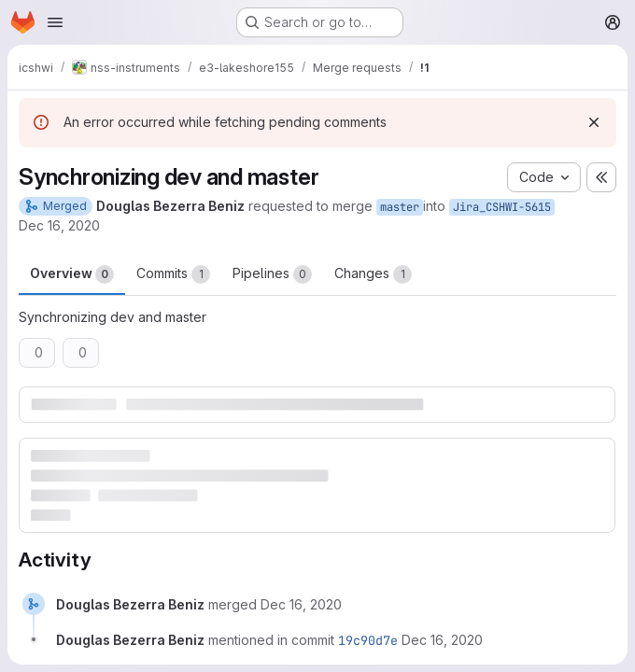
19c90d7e (368, 640)
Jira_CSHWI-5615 (502, 207)
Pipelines (272, 274)
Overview (72, 274)
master (400, 207)
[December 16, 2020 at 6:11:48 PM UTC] (301, 604)
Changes (373, 274)
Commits (173, 274)
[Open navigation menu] (55, 22)
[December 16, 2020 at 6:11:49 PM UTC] (442, 640)
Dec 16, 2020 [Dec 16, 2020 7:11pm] (59, 225)
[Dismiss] (594, 122)
